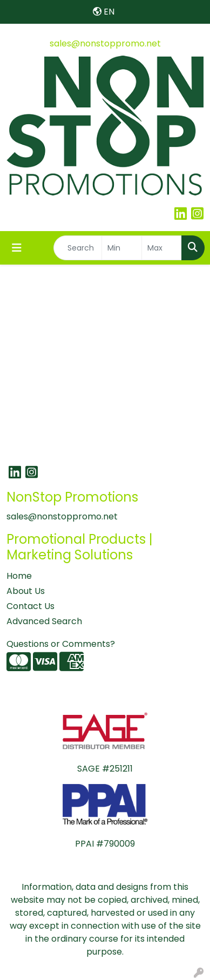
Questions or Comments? (61, 644)
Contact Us (31, 606)
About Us (26, 591)
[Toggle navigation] (17, 248)
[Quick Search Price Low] (122, 248)
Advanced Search (44, 621)
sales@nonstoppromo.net (105, 43)
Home (19, 576)
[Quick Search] (78, 248)
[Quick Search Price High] (162, 248)
